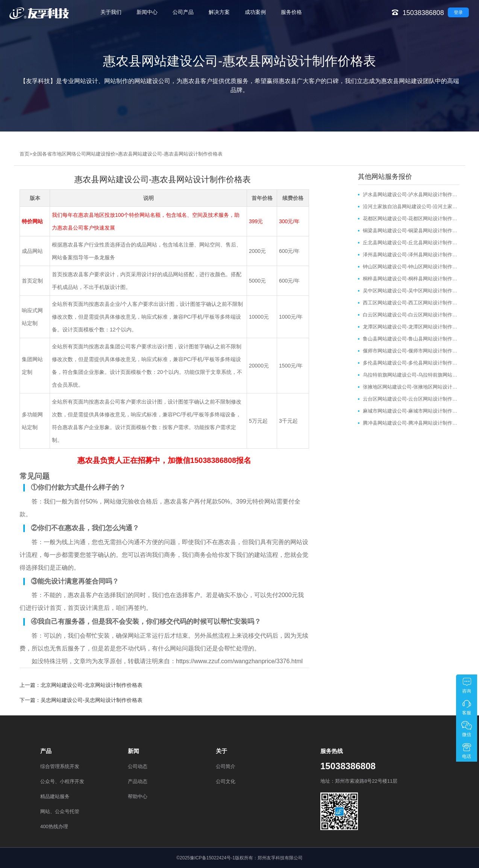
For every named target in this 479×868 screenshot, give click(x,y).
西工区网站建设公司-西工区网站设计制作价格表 (411, 303)
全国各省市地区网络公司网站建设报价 (74, 154)
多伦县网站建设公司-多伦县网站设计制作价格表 (411, 363)
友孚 (104, 661)
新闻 (133, 751)
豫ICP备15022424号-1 (212, 858)
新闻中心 (147, 12)
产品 (46, 751)
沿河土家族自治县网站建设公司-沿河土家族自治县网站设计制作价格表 (411, 206)
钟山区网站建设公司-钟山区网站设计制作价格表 (411, 267)
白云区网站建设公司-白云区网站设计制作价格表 (411, 315)
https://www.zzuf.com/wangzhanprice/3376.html (239, 661)
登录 (458, 12)
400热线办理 (54, 826)
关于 (221, 751)
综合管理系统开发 (60, 766)
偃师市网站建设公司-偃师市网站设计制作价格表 (411, 351)
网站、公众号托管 (60, 811)
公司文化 (226, 781)
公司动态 (138, 766)
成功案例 (255, 12)
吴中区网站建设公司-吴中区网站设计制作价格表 (411, 291)
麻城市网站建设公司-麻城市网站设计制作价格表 (411, 411)
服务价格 (291, 12)
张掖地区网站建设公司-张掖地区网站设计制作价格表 (411, 387)
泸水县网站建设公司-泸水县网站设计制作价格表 (411, 194)
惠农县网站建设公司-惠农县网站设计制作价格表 (170, 154)
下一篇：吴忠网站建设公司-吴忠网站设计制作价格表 (81, 700)
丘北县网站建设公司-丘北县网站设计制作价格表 (411, 243)
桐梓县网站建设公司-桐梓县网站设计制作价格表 (411, 279)
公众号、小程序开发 (62, 781)
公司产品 (183, 12)
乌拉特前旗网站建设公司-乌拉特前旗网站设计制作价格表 (411, 375)
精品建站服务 (55, 796)
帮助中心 (138, 796)
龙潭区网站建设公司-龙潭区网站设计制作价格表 (411, 327)
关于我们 (111, 12)
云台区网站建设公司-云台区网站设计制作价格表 (411, 399)
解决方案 (219, 12)
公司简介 (226, 766)
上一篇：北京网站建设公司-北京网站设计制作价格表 (81, 685)
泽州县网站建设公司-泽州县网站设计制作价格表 (411, 255)
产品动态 (138, 781)
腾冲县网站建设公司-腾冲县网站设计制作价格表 (411, 423)
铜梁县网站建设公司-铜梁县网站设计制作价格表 (411, 231)
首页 (24, 154)
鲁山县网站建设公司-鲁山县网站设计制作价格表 (411, 339)
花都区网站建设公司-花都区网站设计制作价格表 (411, 219)
